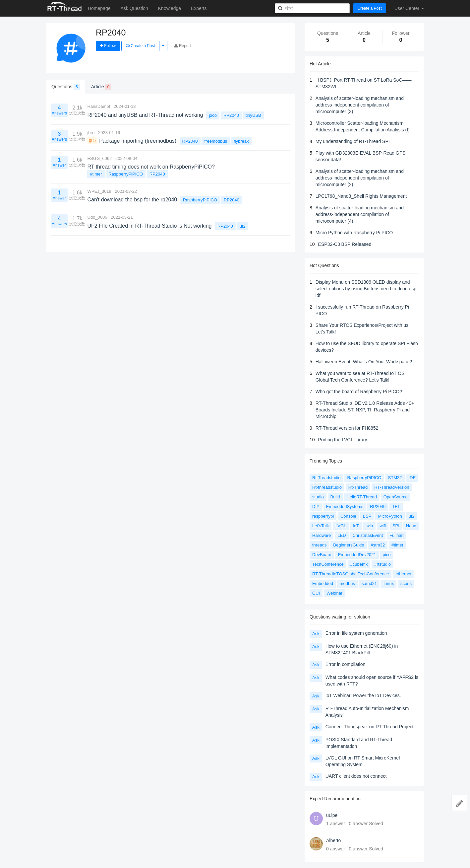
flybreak (241, 141)
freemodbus (216, 141)
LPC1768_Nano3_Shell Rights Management (361, 196)
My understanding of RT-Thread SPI (353, 141)
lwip (369, 526)
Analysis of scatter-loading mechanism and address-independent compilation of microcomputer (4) (360, 214)
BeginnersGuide (349, 545)
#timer (96, 174)
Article (101, 87)
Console (348, 516)
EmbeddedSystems (345, 506)
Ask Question (134, 8)
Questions (66, 87)
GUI (316, 593)
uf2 (243, 226)
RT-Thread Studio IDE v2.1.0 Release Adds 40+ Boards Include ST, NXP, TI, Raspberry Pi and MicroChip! (365, 410)
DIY (316, 506)
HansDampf (99, 106)
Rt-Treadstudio (326, 478)
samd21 (369, 583)
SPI (396, 526)
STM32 (395, 478)
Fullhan (397, 535)
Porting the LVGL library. (343, 440)
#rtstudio (382, 564)
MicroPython (390, 516)
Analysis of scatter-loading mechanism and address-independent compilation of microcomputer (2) (360, 178)
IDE (412, 478)
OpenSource (396, 497)
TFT (396, 506)
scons (406, 583)
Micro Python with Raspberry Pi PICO (354, 233)
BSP (367, 516)
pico (213, 115)
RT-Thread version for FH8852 (347, 428)
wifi (383, 526)
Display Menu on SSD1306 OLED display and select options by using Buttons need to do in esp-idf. (367, 289)
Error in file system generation (356, 633)
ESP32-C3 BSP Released (345, 244)
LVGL (341, 526)
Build (335, 497)
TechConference (328, 564)
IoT (356, 526)
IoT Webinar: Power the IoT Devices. (363, 695)
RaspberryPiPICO (125, 174)
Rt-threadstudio (327, 487)
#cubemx (359, 564)
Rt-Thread (358, 487)
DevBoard (322, 555)
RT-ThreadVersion (392, 487)
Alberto (333, 840)
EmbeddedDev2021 (357, 555)
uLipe (332, 815)
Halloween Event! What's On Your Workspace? (364, 362)
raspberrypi (323, 516)
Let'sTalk (321, 526)
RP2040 (231, 115)
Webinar (334, 593)
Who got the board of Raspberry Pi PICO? (359, 392)
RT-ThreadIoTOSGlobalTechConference (351, 574)
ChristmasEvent (368, 535)
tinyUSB (253, 115)
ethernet (403, 574)
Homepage (99, 8)
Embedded (323, 583)
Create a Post (369, 8)
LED (342, 535)
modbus (347, 583)
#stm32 (378, 545)
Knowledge (170, 8)
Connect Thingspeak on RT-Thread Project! (370, 727)
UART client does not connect (356, 776)
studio (318, 497)
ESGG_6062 (99, 158)
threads (319, 545)
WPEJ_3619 (99, 191)
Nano (411, 526)
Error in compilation (346, 664)
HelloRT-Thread (362, 497)
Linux (389, 583)
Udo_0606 (97, 217)
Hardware (322, 535)
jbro (91, 133)
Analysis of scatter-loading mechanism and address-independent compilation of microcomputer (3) (360, 105)
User (409, 8)
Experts (199, 8)
